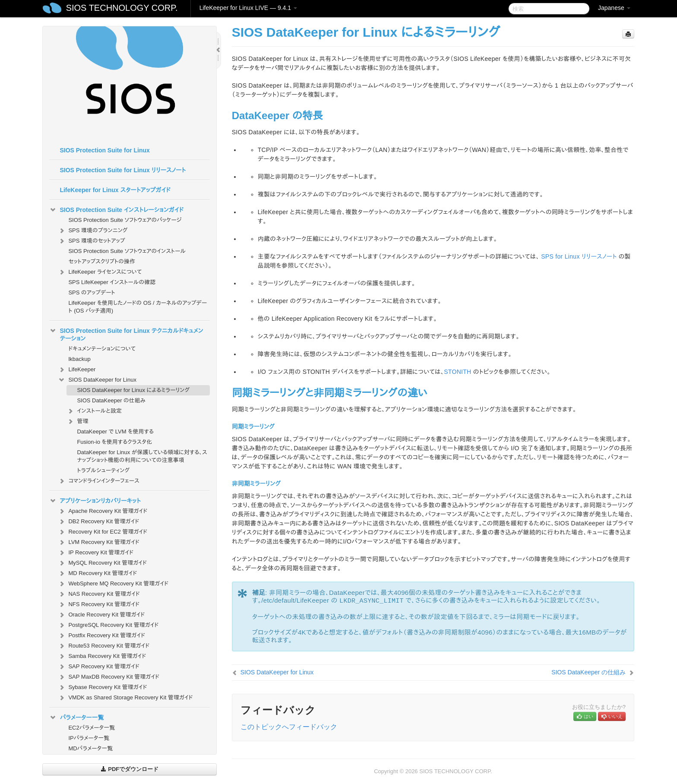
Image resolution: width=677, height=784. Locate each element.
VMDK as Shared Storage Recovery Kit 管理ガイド (125, 698)
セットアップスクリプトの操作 (101, 261)
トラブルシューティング (103, 470)
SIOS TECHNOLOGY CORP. (122, 8)
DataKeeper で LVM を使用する (115, 432)
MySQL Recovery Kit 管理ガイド (102, 563)
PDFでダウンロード (130, 769)
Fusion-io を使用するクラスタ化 (114, 442)
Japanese (614, 8)
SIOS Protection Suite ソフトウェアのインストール (127, 251)
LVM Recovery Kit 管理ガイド (98, 542)
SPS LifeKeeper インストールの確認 (112, 282)
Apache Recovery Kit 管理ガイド (103, 511)
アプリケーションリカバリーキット (95, 501)
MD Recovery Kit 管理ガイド (97, 573)
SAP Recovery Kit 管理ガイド (98, 667)
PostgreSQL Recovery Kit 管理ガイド (108, 625)
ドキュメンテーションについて (102, 349)
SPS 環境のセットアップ (91, 241)
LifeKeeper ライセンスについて (100, 272)
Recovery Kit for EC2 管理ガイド (103, 532)
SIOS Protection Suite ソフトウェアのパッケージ (125, 220)
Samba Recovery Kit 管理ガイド (102, 656)
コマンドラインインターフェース (98, 481)
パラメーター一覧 (76, 718)
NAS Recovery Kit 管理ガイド (99, 594)
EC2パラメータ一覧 (92, 728)
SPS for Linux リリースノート (579, 256)
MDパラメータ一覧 (90, 748)
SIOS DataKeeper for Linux (97, 380)
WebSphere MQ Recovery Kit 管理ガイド (113, 584)
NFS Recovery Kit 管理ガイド (99, 604)
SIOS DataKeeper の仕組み (111, 400)
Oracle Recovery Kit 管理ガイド (101, 615)
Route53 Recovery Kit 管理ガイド (104, 646)
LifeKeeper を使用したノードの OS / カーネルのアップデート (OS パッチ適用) (138, 307)
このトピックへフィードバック (289, 727)
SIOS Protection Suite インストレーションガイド (116, 210)
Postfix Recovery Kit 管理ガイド (101, 635)
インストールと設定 (94, 411)
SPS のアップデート (92, 292)
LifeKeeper (77, 370)
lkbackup (79, 359)
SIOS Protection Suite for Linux (104, 150)
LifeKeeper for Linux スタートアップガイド (115, 190)
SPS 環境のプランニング (93, 231)
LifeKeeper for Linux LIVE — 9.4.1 (248, 8)
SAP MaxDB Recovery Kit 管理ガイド (109, 677)
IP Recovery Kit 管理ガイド (96, 553)
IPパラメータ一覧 (89, 738)
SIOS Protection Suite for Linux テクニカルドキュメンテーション (126, 334)
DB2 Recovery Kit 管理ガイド (98, 522)
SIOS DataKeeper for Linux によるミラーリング (133, 390)
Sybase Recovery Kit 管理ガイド (102, 687)
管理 (77, 421)
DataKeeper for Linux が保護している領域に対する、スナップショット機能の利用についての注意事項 (142, 456)
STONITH (457, 372)
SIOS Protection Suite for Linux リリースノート (123, 170)
